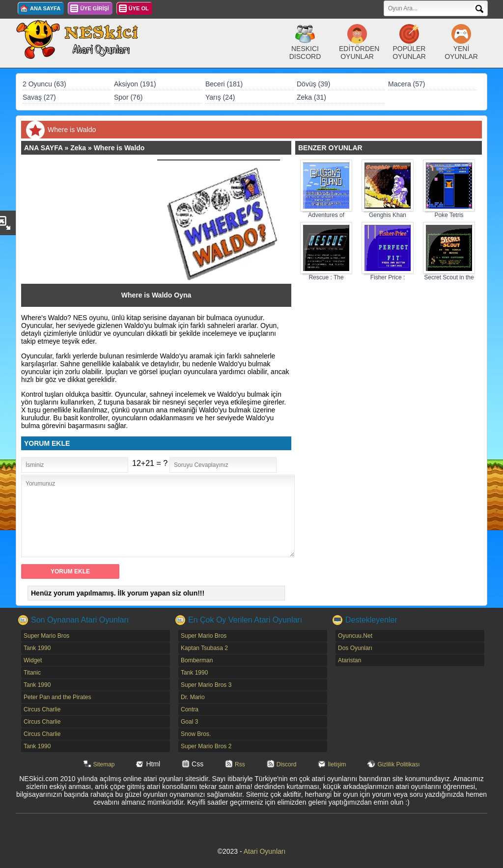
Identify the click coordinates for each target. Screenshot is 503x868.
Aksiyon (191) (135, 84)
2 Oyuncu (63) (44, 84)
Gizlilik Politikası (398, 764)
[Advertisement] (94, 221)
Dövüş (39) (313, 84)
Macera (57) (406, 84)
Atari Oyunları (265, 851)
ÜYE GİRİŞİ (95, 8)
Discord (287, 764)
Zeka (78, 148)
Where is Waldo (119, 148)
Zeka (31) (311, 97)
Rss (240, 764)
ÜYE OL (139, 8)
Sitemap (104, 764)
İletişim (337, 764)
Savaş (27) (39, 97)
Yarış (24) (220, 97)
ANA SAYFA (45, 8)
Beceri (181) (224, 84)
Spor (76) (128, 97)
